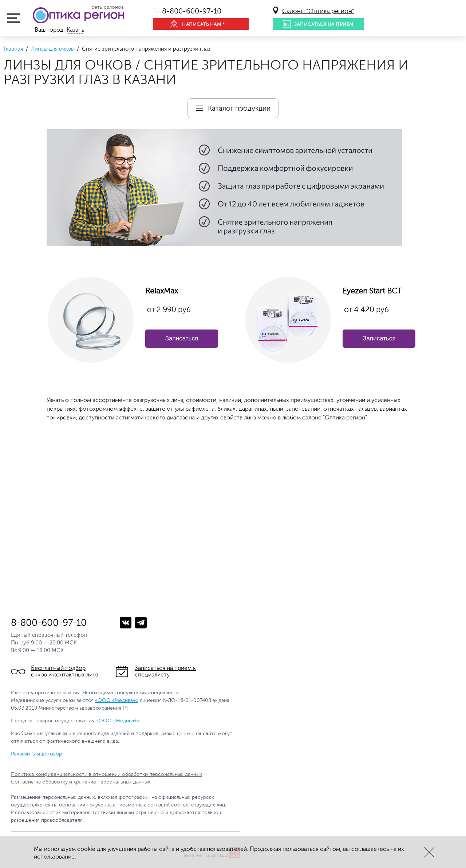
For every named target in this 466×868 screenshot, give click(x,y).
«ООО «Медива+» (117, 700)
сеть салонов (108, 7)
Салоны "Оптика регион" (318, 11)
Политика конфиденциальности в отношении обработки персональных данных (106, 774)
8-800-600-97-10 (192, 11)
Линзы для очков (52, 49)
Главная (13, 49)
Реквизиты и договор (36, 754)
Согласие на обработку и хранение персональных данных (81, 782)
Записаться (182, 338)
